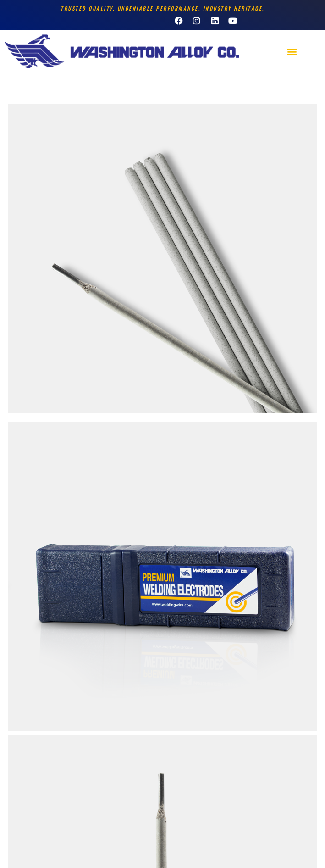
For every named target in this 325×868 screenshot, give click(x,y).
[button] (292, 51)
